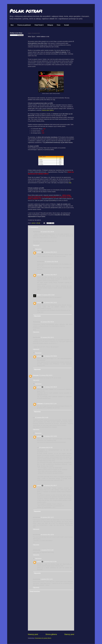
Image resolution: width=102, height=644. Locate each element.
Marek (39, 295)
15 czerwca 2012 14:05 (42, 418)
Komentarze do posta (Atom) (43, 638)
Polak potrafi (26, 11)
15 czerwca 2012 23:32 (50, 303)
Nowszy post (33, 634)
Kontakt (67, 25)
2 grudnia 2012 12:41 (47, 579)
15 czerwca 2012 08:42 (47, 337)
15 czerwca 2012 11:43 (50, 404)
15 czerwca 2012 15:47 (47, 517)
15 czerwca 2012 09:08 (50, 356)
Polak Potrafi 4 (39, 25)
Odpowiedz (36, 245)
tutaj (70, 183)
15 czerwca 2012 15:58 (50, 436)
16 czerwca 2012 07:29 (46, 448)
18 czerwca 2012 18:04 (47, 535)
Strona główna (51, 634)
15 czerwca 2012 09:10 (50, 252)
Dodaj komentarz (35, 591)
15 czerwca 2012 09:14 (46, 375)
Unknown (36, 375)
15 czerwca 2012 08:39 (47, 232)
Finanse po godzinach (24, 25)
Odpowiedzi (38, 249)
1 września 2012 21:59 (47, 550)
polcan (34, 223)
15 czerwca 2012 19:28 (48, 295)
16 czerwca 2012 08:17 (50, 486)
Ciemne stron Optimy (48, 110)
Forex (59, 25)
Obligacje (50, 25)
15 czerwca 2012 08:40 (47, 322)
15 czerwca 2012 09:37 (50, 275)
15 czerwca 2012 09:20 (50, 387)
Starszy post (69, 634)
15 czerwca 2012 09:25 (51, 262)
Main (12, 25)
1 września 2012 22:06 (50, 562)
